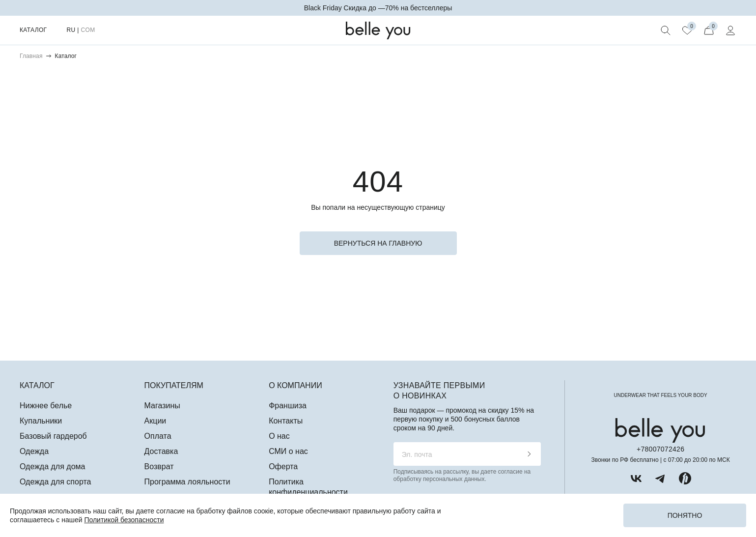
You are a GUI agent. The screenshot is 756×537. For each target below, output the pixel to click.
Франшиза (288, 406)
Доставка (161, 451)
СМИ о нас (288, 451)
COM (88, 30)
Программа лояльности (187, 482)
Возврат (159, 466)
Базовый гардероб (53, 436)
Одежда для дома (52, 466)
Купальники (41, 421)
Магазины (162, 406)
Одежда (34, 451)
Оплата (158, 436)
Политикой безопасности (124, 520)
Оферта (283, 466)
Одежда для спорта (55, 482)
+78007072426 (660, 449)
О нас (279, 436)
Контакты (286, 421)
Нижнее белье (46, 406)
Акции (155, 421)
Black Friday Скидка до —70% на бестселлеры (378, 8)
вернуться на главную (378, 243)
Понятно (685, 515)
